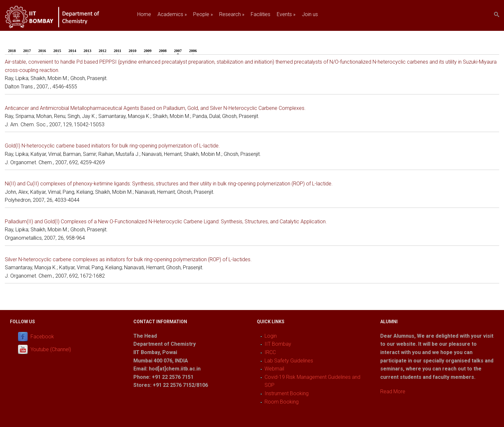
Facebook (42, 337)
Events (286, 14)
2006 (193, 51)
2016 (42, 51)
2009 (148, 51)
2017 (27, 51)
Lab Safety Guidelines (289, 361)
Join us (310, 14)
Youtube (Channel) (51, 349)
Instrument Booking (287, 393)
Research (232, 14)
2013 (87, 51)
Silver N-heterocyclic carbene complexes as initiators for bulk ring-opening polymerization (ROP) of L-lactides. (128, 259)
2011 (117, 51)
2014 (72, 51)
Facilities (261, 14)
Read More (393, 391)
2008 (163, 51)
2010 (132, 51)
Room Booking (282, 402)
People (203, 14)
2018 (12, 51)
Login (271, 336)
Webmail (274, 369)
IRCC (270, 352)
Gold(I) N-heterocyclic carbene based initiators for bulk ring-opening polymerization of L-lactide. (112, 146)
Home (144, 14)
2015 (57, 51)
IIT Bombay (278, 344)
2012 (103, 51)
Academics (172, 14)
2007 (179, 50)
